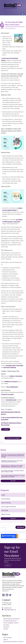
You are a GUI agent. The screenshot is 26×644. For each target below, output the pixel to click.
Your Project (6, 625)
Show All (13, 481)
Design (3, 495)
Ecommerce (6, 627)
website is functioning (16, 376)
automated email (11, 365)
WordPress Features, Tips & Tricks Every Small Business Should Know (12, 461)
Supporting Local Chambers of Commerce (13, 642)
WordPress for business (11, 381)
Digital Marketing (6, 503)
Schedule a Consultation (13, 438)
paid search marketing (10, 367)
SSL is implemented (12, 387)
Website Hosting (6, 514)
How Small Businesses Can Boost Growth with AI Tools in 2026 (13, 471)
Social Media (5, 510)
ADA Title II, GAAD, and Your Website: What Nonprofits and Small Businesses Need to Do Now (13, 456)
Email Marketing (6, 499)
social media (20, 365)
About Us (6, 640)
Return (6, 429)
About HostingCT (8, 638)
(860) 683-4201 (7, 608)
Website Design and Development (12, 619)
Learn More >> (6, 591)
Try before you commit (7, 394)
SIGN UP (8, 565)
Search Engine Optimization (9, 507)
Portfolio (6, 629)
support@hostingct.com (9, 610)
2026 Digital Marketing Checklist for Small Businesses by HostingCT (13, 476)
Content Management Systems (11, 623)
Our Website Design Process (10, 621)
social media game (11, 400)
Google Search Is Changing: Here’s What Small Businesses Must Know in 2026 (12, 466)
